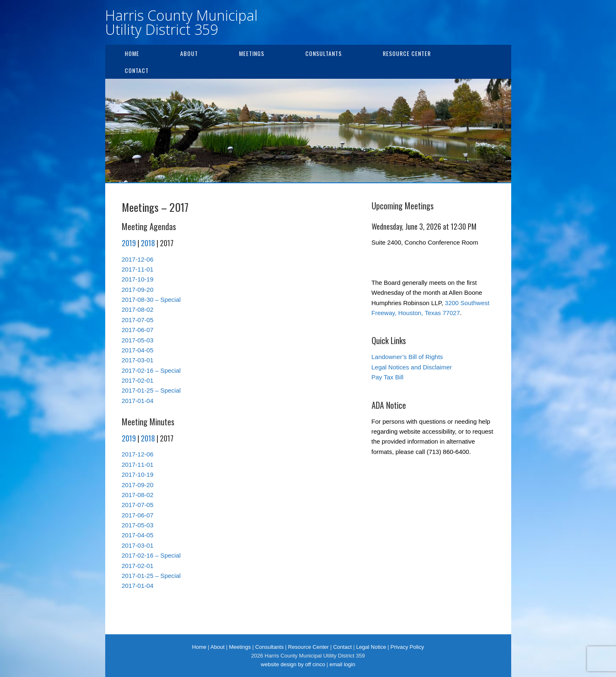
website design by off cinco (293, 664)
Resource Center (407, 53)
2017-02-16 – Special (151, 370)
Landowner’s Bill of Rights (407, 357)
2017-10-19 (138, 279)
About (189, 53)
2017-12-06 (138, 259)
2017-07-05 (138, 320)
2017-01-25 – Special (151, 390)
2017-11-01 (138, 269)
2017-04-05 (138, 350)
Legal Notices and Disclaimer (412, 367)
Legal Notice (371, 647)
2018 (148, 243)
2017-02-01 (138, 380)
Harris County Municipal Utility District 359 (181, 22)
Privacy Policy (407, 647)
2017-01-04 (138, 401)
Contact (137, 70)
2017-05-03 (138, 340)
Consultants (324, 53)
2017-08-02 (138, 309)
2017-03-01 (138, 360)
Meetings (252, 53)
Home (132, 53)
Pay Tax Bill (388, 377)
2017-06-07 (138, 330)
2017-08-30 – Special (151, 300)
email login (342, 664)
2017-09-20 (138, 290)
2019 (129, 243)
